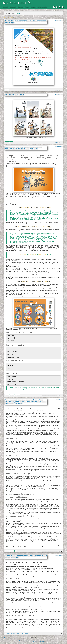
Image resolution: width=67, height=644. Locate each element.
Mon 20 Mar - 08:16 (59, 94)
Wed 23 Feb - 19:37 (59, 146)
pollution (12, 551)
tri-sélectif (17, 395)
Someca (22, 634)
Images (33, 7)
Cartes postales (42, 7)
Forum (27, 7)
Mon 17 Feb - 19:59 (59, 555)
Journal (5, 7)
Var (16, 551)
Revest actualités (17, 2)
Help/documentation (34, 641)
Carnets (20, 7)
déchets (7, 90)
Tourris (26, 634)
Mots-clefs (13, 7)
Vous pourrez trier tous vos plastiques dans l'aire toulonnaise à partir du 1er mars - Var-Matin (23, 148)
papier (11, 142)
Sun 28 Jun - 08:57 (59, 399)
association (8, 634)
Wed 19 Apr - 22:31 (59, 20)
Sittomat (12, 395)
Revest (17, 634)
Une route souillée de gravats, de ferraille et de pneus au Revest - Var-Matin (26, 557)
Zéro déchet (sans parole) (14, 95)
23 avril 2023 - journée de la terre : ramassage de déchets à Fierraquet (26, 22)
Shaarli (20, 640)
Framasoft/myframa (43, 641)
